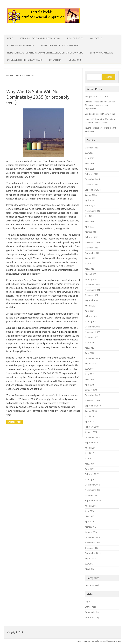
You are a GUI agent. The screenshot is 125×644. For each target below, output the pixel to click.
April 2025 (90, 169)
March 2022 (90, 274)
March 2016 (90, 527)
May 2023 (89, 221)
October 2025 (91, 148)
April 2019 (90, 385)
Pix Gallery (55, 60)
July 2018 (89, 416)
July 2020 (89, 343)
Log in (88, 602)
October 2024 (91, 185)
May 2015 (89, 569)
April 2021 (90, 311)
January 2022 (91, 279)
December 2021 (92, 285)
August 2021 (91, 306)
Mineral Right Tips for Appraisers (25, 60)
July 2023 (89, 216)
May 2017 (89, 464)
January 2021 (91, 321)
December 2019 (92, 358)
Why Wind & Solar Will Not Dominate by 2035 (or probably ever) (38, 97)
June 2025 (90, 158)
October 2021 (91, 295)
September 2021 (93, 300)
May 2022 (89, 269)
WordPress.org (92, 617)
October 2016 (91, 495)
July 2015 (89, 564)
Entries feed (91, 607)
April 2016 (90, 522)
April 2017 (90, 469)
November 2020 (92, 332)
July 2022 (89, 264)
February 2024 (92, 206)
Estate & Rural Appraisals (21, 45)
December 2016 (92, 485)
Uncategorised (14, 422)
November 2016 (92, 490)
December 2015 (92, 537)
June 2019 (90, 374)
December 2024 (92, 179)
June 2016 (90, 511)
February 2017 (92, 474)
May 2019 (89, 379)
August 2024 (91, 195)
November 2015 (92, 543)
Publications (75, 60)
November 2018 (92, 400)
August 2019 (91, 364)
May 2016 (89, 516)
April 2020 (90, 353)
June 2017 (90, 458)
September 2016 (93, 500)
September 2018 (93, 406)
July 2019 (89, 369)
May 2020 (89, 348)
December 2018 (92, 395)
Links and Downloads (102, 53)
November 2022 (92, 242)
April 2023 (90, 227)
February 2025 (92, 174)
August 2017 (91, 448)
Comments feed (93, 612)
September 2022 (93, 253)
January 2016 (91, 532)
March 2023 (90, 232)
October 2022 (91, 248)
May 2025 (89, 163)
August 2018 (91, 411)
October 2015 (91, 548)
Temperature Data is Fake (97, 96)
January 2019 (91, 390)
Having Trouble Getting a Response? (60, 45)
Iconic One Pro (83, 641)
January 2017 (91, 479)
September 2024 (93, 190)
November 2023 (92, 211)
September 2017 (93, 443)
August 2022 (91, 258)
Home (10, 38)
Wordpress (115, 641)
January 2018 (91, 432)
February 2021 (92, 316)
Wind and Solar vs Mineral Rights (100, 114)
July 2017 (89, 453)
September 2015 (93, 553)
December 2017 (92, 437)
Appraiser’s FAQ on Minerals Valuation (40, 38)
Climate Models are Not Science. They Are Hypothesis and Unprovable (100, 105)
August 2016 (91, 506)
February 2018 (92, 427)
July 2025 (89, 153)
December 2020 (92, 327)
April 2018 (90, 421)
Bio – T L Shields (75, 38)
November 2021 (92, 290)
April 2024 (90, 200)
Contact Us (96, 38)
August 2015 (91, 558)
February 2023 (92, 237)
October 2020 (91, 337)
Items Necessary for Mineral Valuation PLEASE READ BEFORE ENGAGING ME (45, 53)
